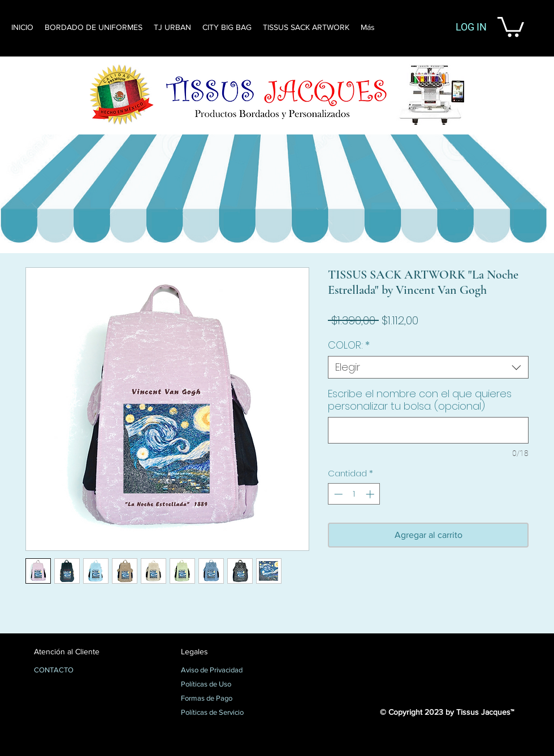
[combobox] (428, 367)
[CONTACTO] (74, 671)
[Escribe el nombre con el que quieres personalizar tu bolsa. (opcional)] (428, 430)
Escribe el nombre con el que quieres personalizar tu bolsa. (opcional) (420, 400)
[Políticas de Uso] (221, 685)
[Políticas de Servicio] (221, 713)
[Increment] (371, 494)
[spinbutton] (354, 494)
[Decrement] (337, 494)
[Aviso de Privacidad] (221, 671)
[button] (511, 26)
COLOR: (349, 345)
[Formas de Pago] (221, 699)
